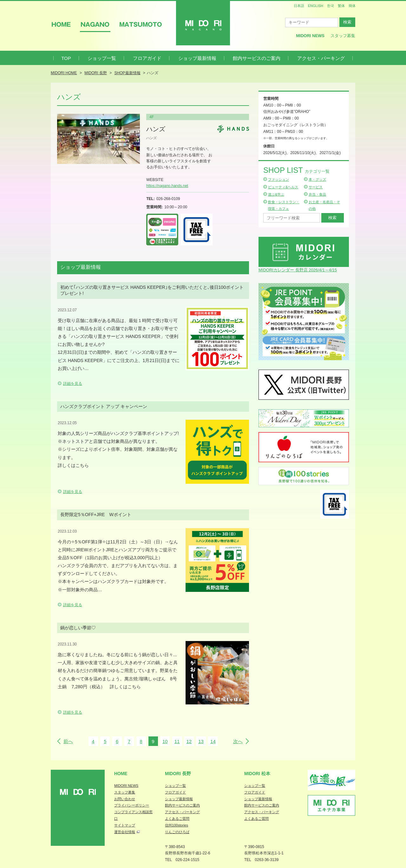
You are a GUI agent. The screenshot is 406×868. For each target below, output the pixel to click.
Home (121, 774)
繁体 (341, 6)
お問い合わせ (125, 799)
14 (213, 741)
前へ (68, 741)
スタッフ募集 (343, 36)
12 (189, 741)
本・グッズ (317, 179)
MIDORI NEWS (126, 786)
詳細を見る (73, 384)
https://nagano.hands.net (167, 186)
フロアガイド (147, 58)
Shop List (296, 170)
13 (201, 741)
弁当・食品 (317, 194)
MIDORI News (310, 36)
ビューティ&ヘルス (283, 187)
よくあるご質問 (177, 819)
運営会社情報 (125, 832)
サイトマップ (125, 825)
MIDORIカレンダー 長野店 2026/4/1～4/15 (298, 270)
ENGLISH (316, 6)
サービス (316, 187)
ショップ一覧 (102, 58)
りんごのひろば (177, 832)
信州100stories (177, 825)
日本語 (299, 6)
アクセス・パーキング (321, 58)
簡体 (352, 6)
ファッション (278, 179)
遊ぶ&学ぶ (276, 194)
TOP (66, 58)
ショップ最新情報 (197, 58)
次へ (238, 741)
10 (165, 741)
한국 (331, 6)
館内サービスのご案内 (257, 58)
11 (177, 741)
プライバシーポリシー (132, 805)
